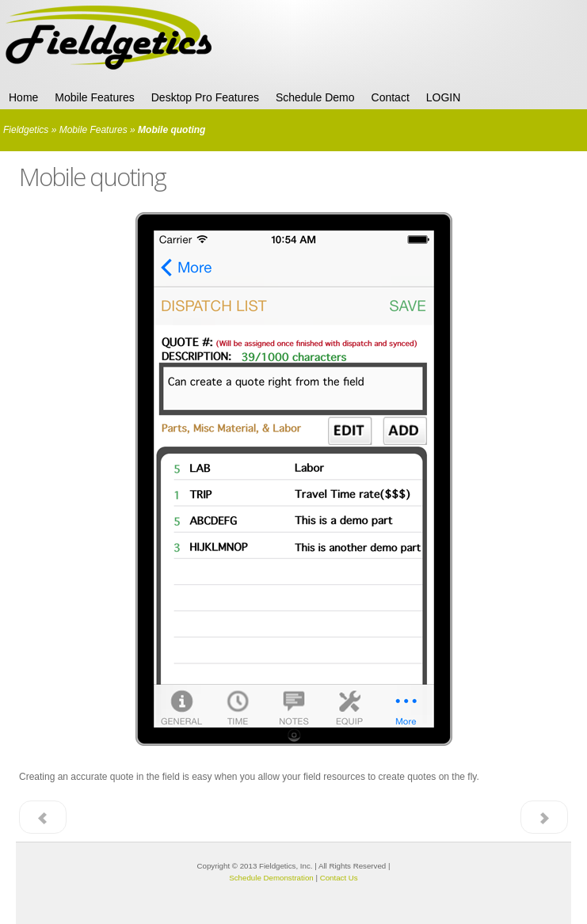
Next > (544, 817)
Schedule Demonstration (271, 878)
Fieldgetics (26, 130)
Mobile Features (93, 130)
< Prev (43, 817)
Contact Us (339, 878)
